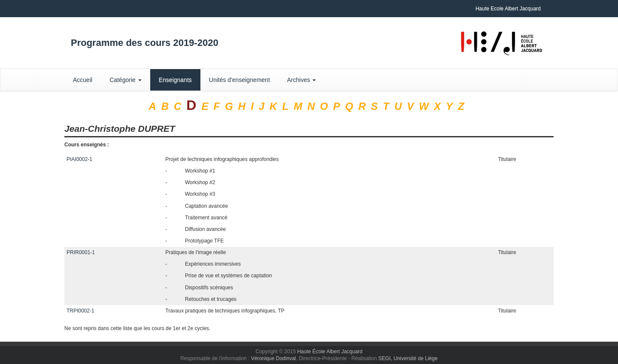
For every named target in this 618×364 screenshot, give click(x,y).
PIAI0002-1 (79, 159)
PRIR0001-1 (81, 252)
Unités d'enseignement (239, 80)
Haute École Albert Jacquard (330, 352)
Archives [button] (302, 80)
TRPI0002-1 (80, 311)
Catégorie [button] (126, 80)
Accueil (83, 80)
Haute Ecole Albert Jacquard (508, 9)
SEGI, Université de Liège (408, 358)
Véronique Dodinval (274, 358)
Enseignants (175, 80)
